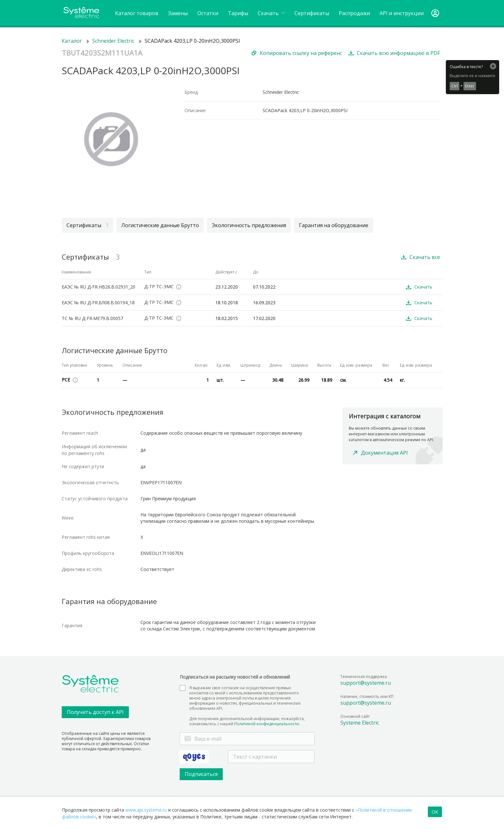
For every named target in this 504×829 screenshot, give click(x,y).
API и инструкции (402, 13)
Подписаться (201, 774)
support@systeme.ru (366, 683)
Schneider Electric (113, 41)
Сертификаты (312, 13)
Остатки (208, 13)
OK (435, 812)
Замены (178, 13)
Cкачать (271, 13)
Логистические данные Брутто (160, 225)
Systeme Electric (360, 723)
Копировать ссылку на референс (301, 53)
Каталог (72, 41)
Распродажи (354, 13)
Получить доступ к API (95, 712)
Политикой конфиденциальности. (267, 724)
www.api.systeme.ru (146, 810)
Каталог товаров (137, 13)
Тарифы (238, 13)
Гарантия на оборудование (334, 225)
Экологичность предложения (249, 225)
